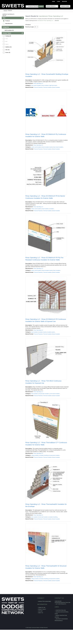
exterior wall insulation (36, 150)
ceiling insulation (35, 466)
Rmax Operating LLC (38, 85)
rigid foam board (53, 87)
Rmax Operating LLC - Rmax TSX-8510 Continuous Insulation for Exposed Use (43, 391)
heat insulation (45, 213)
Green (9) (8, 52)
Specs (7, 44)
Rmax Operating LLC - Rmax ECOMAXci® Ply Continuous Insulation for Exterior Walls (46, 139)
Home (53, 1)
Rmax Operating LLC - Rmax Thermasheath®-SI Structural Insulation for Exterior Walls (46, 581)
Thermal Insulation (48, 89)
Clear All (4, 16)
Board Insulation (56, 89)
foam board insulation (36, 87)
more (56, 21)
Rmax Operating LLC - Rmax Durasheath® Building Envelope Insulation (47, 77)
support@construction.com (62, 617)
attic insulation (34, 530)
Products (8, 21)
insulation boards (43, 340)
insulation (52, 213)
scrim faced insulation (55, 403)
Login (58, 1)
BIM (7, 41)
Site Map (40, 625)
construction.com (61, 624)
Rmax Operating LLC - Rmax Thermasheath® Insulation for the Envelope (46, 518)
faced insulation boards (47, 150)
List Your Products (61, 618)
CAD (7, 39)
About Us (41, 627)
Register (64, 1)
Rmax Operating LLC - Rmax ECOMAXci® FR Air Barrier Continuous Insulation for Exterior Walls (45, 202)
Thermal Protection (38, 89)
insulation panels (51, 340)
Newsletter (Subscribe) (45, 616)
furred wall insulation (43, 530)
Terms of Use (42, 622)
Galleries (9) (9, 47)
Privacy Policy (42, 624)
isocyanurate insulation (44, 403)
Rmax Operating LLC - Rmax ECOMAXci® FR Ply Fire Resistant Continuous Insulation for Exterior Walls (44, 265)
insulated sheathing (44, 466)
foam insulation (45, 87)
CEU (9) (8, 50)
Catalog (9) (8, 36)
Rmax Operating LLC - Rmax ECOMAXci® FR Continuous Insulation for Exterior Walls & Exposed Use (46, 328)
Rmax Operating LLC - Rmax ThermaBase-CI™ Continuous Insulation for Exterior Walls (46, 455)
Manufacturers (9, 24)
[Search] (35, 6)
